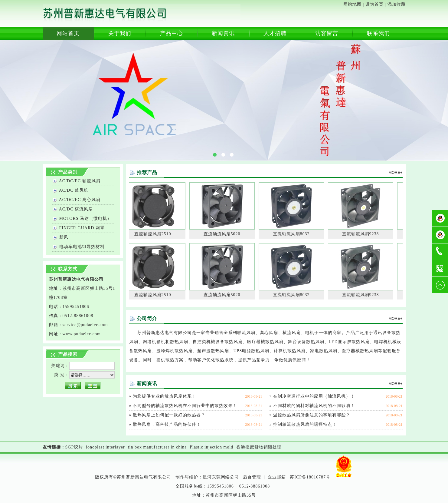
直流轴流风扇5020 (223, 234)
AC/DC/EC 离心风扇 (80, 200)
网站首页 (68, 33)
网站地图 (352, 4)
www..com (82, 334)
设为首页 (374, 4)
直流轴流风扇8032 (292, 234)
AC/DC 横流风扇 (76, 209)
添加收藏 (397, 4)
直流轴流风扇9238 (361, 234)
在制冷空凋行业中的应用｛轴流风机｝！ (314, 396)
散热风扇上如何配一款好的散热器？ (169, 415)
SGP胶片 (74, 447)
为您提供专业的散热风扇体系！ (165, 396)
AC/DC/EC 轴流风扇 (80, 181)
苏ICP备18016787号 (310, 477)
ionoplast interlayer (105, 447)
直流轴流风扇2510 (154, 234)
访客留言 (327, 33)
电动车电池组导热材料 (82, 247)
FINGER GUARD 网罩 (82, 228)
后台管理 (252, 477)
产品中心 (172, 33)
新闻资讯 (223, 33)
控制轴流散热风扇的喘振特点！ (305, 424)
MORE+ (396, 172)
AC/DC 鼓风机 (74, 190)
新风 (64, 237)
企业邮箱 (277, 477)
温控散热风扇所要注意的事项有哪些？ (312, 415)
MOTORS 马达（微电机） (86, 218)
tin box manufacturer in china (157, 447)
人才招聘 (275, 33)
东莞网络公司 (225, 477)
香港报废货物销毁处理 (259, 447)
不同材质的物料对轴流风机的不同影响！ (314, 406)
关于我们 (120, 33)
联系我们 (378, 33)
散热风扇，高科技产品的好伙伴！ (167, 424)
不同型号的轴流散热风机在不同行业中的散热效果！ (185, 406)
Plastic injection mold (211, 447)
